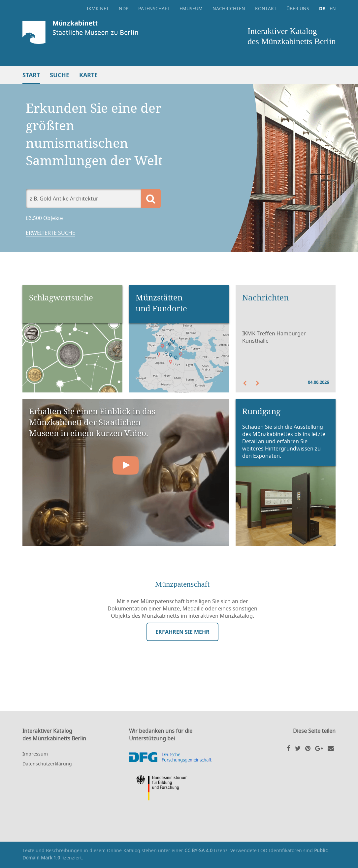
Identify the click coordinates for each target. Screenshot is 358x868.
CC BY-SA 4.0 (198, 850)
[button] (249, 383)
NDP (124, 8)
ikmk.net (98, 8)
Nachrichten (229, 8)
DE (322, 8)
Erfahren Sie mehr (182, 632)
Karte (88, 75)
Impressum (35, 754)
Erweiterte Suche (50, 233)
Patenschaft (154, 8)
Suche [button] (60, 75)
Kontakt (266, 8)
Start (31, 75)
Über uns (298, 8)
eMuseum (191, 8)
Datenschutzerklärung (47, 764)
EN (333, 8)
